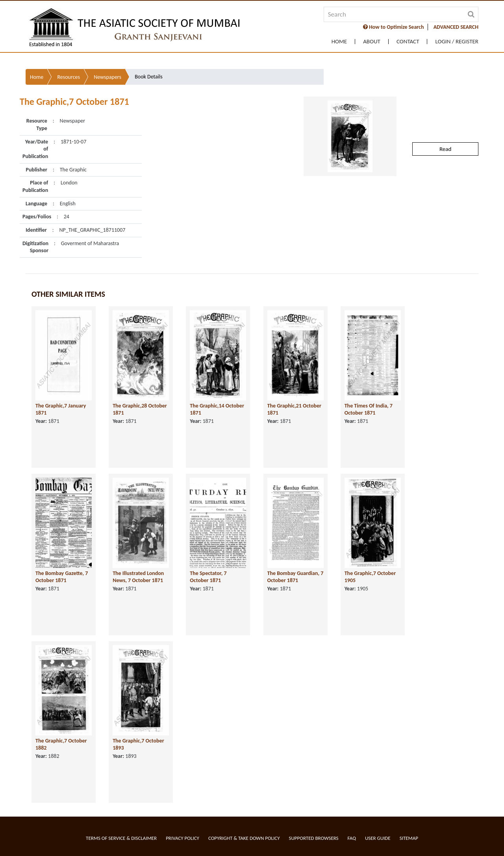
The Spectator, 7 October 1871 (208, 559)
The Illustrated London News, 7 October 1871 (138, 559)
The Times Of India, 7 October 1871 (369, 391)
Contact (408, 42)
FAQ (352, 838)
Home (339, 42)
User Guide (378, 838)
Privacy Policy (183, 838)
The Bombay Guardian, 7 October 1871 (296, 559)
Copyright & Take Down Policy (244, 838)
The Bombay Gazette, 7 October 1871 (62, 559)
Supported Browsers (314, 838)
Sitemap (409, 838)
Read (445, 104)
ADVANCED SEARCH (456, 27)
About (372, 42)
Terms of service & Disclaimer (121, 838)
